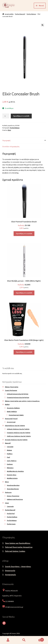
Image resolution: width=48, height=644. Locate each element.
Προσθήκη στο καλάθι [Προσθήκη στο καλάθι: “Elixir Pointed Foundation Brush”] (24, 234)
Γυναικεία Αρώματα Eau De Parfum (18, 397)
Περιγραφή (6, 140)
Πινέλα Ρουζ (11, 514)
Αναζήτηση (24, 640)
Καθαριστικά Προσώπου (15, 499)
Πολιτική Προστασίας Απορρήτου (19, 547)
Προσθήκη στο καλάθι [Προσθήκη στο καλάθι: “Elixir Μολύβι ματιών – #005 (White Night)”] (24, 293)
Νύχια (7, 482)
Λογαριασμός (11, 575)
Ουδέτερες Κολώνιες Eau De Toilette (19, 436)
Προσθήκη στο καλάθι (21, 116)
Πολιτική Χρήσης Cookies (15, 551)
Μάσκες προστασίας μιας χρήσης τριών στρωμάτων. (22, 401)
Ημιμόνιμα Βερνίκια (13, 485)
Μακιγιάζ (8, 443)
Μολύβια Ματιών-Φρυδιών (15, 471)
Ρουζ (9, 457)
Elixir (9, 130)
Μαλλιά (7, 404)
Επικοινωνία (10, 571)
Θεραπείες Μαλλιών (13, 408)
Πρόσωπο (8, 492)
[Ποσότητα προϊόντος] (6, 116)
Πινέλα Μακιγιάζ (20, 14)
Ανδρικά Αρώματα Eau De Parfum (18, 394)
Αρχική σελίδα (9, 14)
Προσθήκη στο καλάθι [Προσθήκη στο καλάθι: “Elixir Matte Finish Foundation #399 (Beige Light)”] (24, 352)
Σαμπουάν (10, 506)
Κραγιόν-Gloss (12, 475)
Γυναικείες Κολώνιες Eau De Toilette (19, 433)
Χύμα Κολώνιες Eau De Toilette (15, 426)
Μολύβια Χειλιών (12, 478)
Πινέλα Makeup (31, 14)
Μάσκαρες (10, 468)
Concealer (10, 447)
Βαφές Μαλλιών (12, 412)
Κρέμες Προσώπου (13, 496)
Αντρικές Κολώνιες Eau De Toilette (16, 440)
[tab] (24, 141)
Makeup (9, 450)
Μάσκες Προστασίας (12, 387)
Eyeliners (10, 464)
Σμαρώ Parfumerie (11, 390)
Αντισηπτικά (11, 422)
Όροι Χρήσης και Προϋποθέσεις (18, 543)
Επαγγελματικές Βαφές (16, 415)
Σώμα (7, 503)
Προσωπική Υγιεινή (11, 419)
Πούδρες (10, 454)
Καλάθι (38, 639)
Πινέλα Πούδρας (12, 517)
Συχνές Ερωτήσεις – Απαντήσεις (18, 566)
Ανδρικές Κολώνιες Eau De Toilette (18, 429)
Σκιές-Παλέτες (12, 461)
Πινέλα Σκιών (11, 524)
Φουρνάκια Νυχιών (13, 489)
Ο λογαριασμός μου (8, 640)
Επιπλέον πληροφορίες (11, 146)
